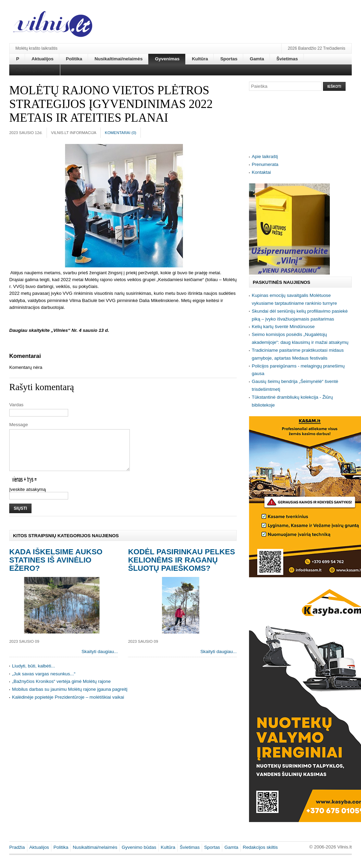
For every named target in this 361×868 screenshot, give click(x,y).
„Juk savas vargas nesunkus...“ (44, 682)
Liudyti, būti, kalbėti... (34, 674)
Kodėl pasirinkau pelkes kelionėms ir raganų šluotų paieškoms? (182, 568)
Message (19, 425)
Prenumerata (265, 164)
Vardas (16, 405)
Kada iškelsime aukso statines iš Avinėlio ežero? (56, 568)
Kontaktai (261, 172)
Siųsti (20, 517)
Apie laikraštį (265, 156)
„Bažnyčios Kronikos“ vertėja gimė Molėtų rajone (61, 690)
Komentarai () (121, 133)
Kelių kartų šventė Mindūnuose (283, 327)
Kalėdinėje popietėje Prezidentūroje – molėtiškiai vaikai (68, 705)
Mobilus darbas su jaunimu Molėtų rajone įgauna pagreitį (70, 697)
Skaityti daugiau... (100, 660)
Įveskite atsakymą (28, 498)
